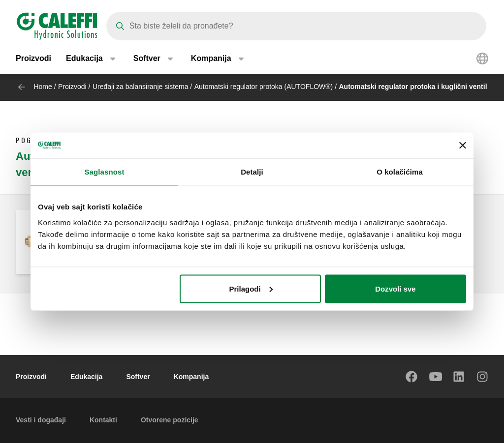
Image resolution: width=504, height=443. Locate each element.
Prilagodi (251, 288)
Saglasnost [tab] (104, 172)
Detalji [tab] (252, 172)
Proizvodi (33, 59)
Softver (138, 377)
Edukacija (86, 377)
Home (43, 87)
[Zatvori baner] (463, 145)
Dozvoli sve (395, 288)
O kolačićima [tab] (400, 172)
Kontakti (103, 420)
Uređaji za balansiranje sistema (141, 87)
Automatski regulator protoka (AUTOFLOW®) (264, 87)
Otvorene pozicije (170, 420)
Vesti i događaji (41, 420)
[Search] (296, 26)
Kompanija (191, 377)
